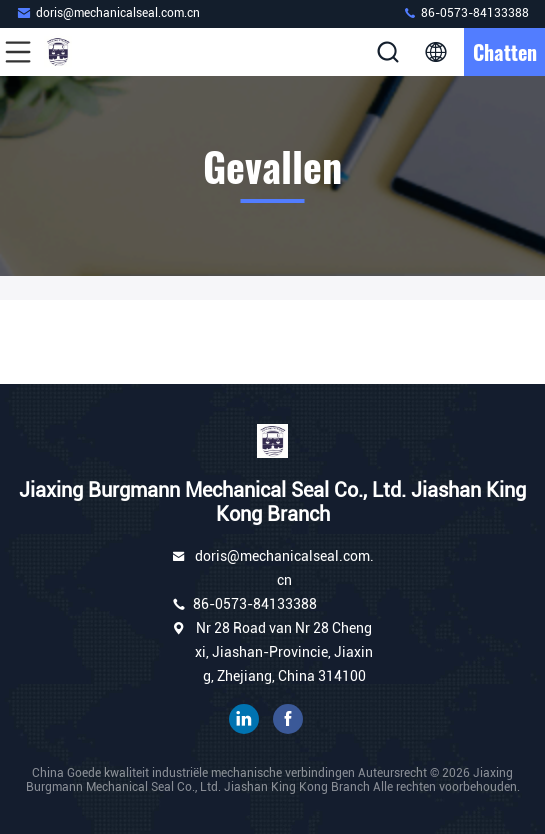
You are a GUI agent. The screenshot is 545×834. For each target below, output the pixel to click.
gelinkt (244, 719)
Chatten (505, 52)
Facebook (288, 719)
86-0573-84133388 (465, 12)
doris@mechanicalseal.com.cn (108, 12)
